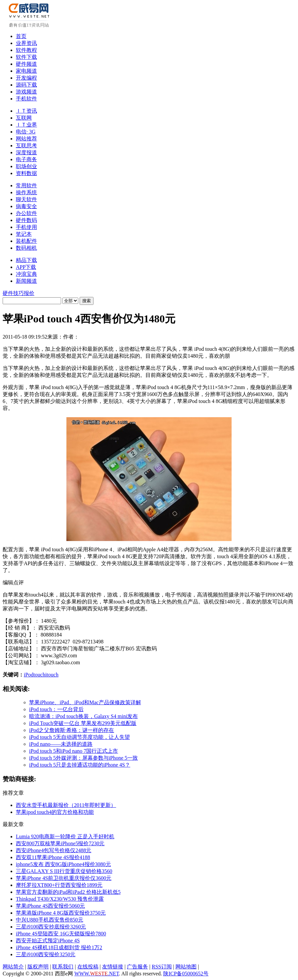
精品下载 (26, 260)
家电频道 (26, 71)
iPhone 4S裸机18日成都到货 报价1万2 (59, 947)
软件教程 (26, 50)
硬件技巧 (13, 293)
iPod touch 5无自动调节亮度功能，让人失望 (79, 737)
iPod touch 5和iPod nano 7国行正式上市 (74, 751)
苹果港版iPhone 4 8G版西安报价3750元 (61, 913)
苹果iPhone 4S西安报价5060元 (50, 906)
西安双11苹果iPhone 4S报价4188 (53, 857)
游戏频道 (26, 92)
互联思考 (26, 145)
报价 (29, 293)
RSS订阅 (162, 967)
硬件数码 (26, 220)
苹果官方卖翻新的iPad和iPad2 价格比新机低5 (68, 892)
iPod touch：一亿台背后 (56, 709)
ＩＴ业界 (26, 125)
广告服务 (137, 967)
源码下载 (26, 85)
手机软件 (26, 99)
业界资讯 (26, 43)
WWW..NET (97, 974)
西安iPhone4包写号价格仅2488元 (54, 850)
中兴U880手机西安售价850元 (50, 920)
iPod (29, 675)
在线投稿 (88, 967)
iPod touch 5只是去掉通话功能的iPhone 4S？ (80, 765)
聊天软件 (26, 199)
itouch (52, 675)
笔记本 (24, 234)
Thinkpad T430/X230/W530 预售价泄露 (60, 899)
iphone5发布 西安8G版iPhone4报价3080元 (63, 864)
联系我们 (63, 967)
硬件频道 (26, 64)
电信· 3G (26, 132)
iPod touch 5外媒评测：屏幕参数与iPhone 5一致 (83, 758)
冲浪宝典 (26, 274)
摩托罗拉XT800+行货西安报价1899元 (59, 885)
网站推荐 (26, 139)
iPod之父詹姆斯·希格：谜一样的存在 (72, 730)
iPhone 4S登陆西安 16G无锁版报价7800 (61, 934)
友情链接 (113, 967)
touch (39, 675)
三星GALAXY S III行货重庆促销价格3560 (64, 871)
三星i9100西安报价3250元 (46, 954)
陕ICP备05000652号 (186, 974)
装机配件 (26, 241)
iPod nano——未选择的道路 (61, 744)
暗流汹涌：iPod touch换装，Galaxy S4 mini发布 (83, 716)
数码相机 (26, 248)
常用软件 (26, 185)
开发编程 (26, 78)
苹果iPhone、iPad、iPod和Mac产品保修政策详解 (85, 702)
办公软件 (26, 213)
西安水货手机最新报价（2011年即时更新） (66, 805)
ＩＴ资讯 (26, 111)
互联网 (24, 118)
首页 (21, 36)
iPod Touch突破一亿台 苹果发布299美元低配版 (83, 723)
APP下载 (26, 267)
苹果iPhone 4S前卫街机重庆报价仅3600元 (64, 878)
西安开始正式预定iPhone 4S (48, 941)
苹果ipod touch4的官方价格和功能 (55, 812)
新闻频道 (26, 281)
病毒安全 (26, 206)
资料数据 (26, 173)
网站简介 (13, 967)
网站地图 (186, 967)
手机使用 (26, 227)
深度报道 (26, 152)
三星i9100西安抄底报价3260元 (51, 927)
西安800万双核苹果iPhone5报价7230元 (60, 843)
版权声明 (38, 967)
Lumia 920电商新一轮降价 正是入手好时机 (65, 836)
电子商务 (26, 159)
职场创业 (26, 166)
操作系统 (26, 192)
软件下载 (26, 57)
